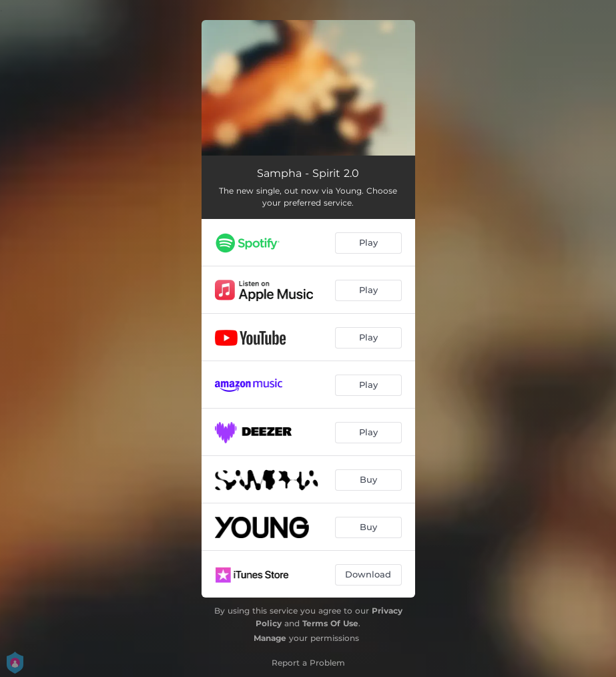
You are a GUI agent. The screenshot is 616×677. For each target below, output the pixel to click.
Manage (270, 638)
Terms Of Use (330, 623)
